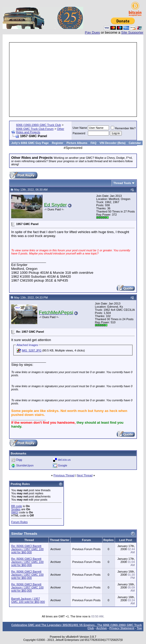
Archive (101, 628)
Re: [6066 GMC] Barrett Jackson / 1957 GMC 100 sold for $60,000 (27, 549)
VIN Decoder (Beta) (113, 143)
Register (58, 143)
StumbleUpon (25, 465)
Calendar (135, 143)
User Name (80, 128)
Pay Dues (93, 32)
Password (79, 133)
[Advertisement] (78, 80)
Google (62, 465)
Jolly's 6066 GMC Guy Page (30, 143)
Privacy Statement (122, 628)
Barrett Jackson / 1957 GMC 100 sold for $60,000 (28, 600)
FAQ (93, 143)
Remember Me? (123, 128)
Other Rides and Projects (40, 130)
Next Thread (85, 475)
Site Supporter (132, 32)
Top (139, 628)
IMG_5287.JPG (32, 350)
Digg (19, 459)
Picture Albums (77, 143)
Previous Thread (64, 475)
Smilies (16, 509)
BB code (17, 506)
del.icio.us (64, 459)
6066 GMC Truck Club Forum (35, 129)
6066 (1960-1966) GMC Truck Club (39, 125)
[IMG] (15, 512)
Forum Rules (19, 522)
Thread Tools (122, 183)
